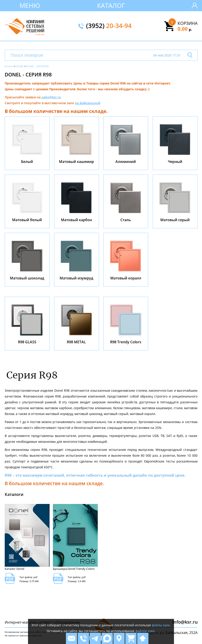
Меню (30, 5)
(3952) (109, 26)
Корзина (188, 23)
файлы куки (161, 625)
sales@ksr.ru (51, 97)
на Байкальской (88, 103)
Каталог (111, 5)
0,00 (185, 29)
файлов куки (145, 631)
